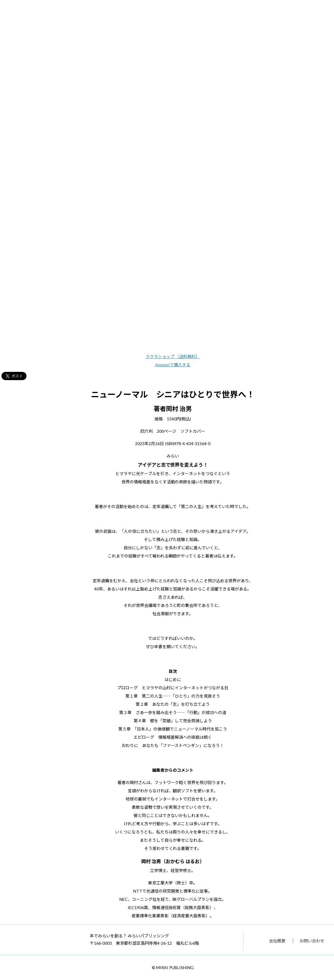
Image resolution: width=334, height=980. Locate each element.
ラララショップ (173, 356)
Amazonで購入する (173, 365)
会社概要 (277, 941)
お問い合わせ (312, 941)
